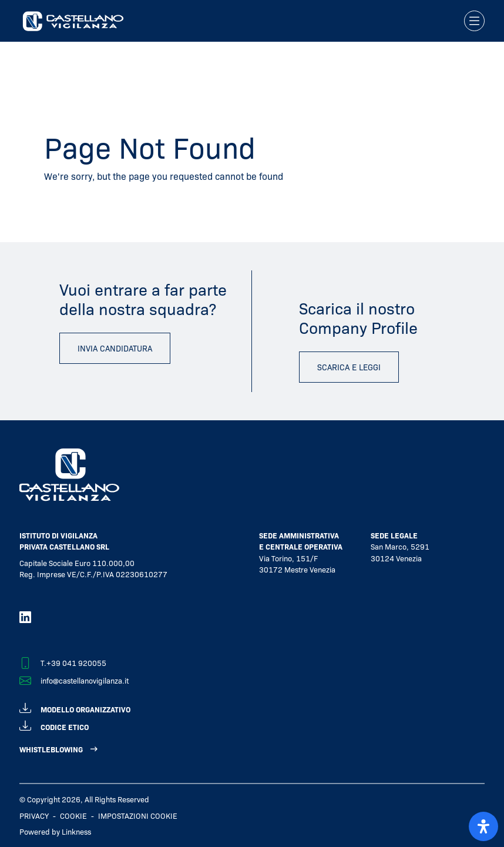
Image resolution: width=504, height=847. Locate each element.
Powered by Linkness (55, 831)
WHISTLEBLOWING (51, 749)
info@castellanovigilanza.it (85, 680)
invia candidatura (115, 348)
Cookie (73, 816)
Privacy (34, 816)
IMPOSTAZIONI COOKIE (138, 816)
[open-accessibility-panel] (483, 826)
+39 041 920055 (76, 663)
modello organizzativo (75, 707)
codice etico (54, 725)
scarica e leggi (349, 367)
